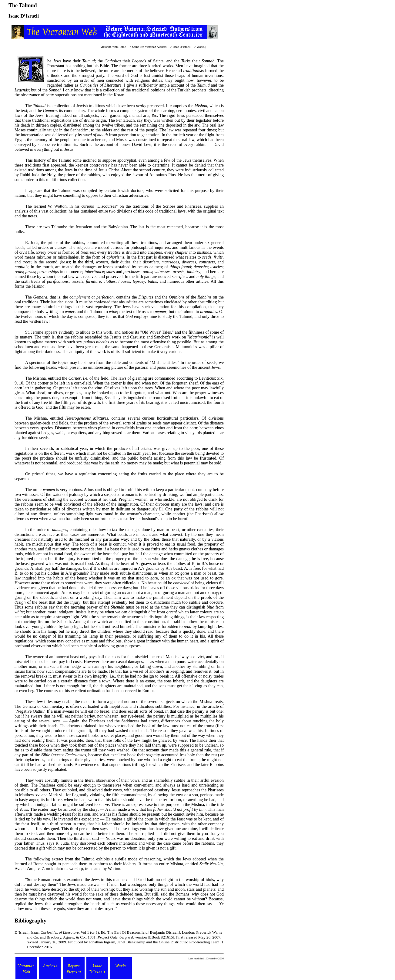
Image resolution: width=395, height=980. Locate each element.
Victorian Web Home (113, 47)
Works (201, 47)
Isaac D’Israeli (182, 47)
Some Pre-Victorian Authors (149, 47)
